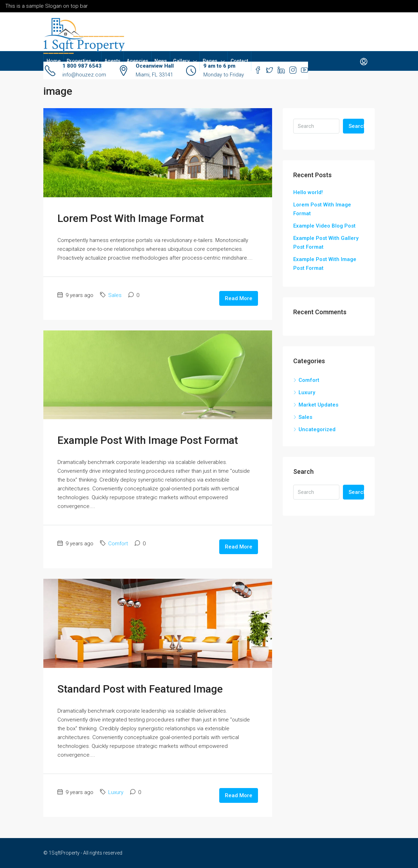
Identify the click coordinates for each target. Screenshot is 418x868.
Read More (239, 298)
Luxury (116, 792)
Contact (239, 61)
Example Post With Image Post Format (148, 440)
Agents (112, 61)
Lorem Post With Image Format (131, 218)
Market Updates (318, 405)
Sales (115, 295)
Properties (79, 61)
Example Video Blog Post (324, 226)
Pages (210, 61)
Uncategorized (317, 429)
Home (54, 61)
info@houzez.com (84, 75)
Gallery (181, 61)
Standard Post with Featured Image (140, 689)
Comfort (118, 544)
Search (356, 126)
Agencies (137, 61)
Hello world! (308, 192)
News (161, 61)
